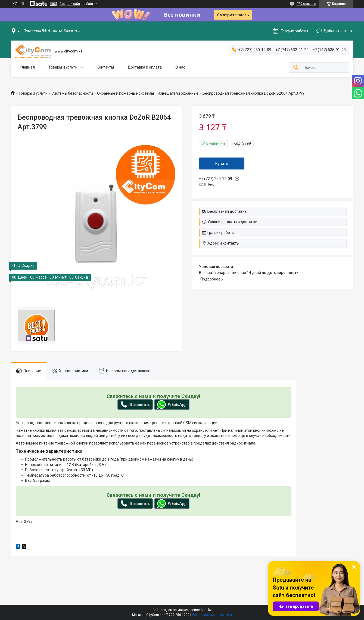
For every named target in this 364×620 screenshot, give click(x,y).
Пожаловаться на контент (212, 615)
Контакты (105, 67)
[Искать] (296, 68)
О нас (180, 67)
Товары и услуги (63, 67)
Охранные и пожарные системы (125, 93)
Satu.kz (206, 610)
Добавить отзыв (338, 31)
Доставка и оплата (145, 67)
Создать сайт (70, 4)
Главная (28, 67)
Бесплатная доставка (227, 211)
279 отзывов (306, 4)
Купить (222, 164)
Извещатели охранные (178, 93)
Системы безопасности (72, 93)
